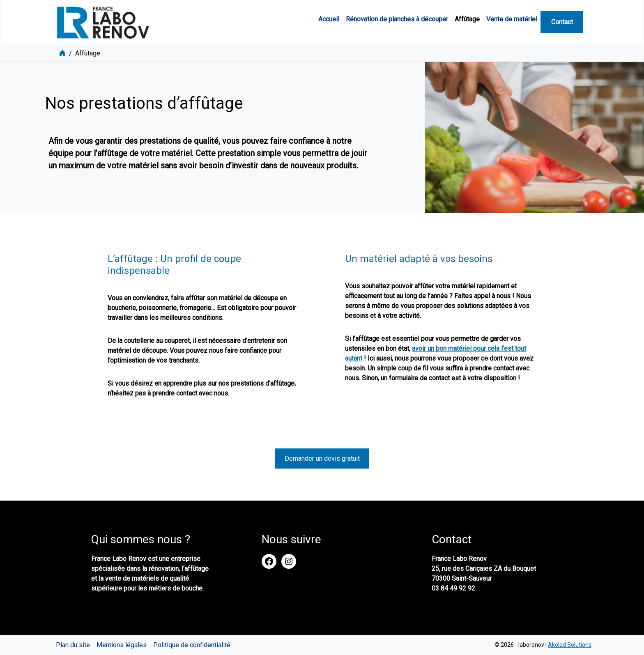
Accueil (329, 19)
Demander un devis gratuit (322, 458)
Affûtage (467, 19)
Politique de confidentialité (192, 645)
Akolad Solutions (570, 645)
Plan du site (73, 645)
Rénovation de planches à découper (397, 19)
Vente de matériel (512, 19)
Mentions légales (122, 645)
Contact (562, 22)
